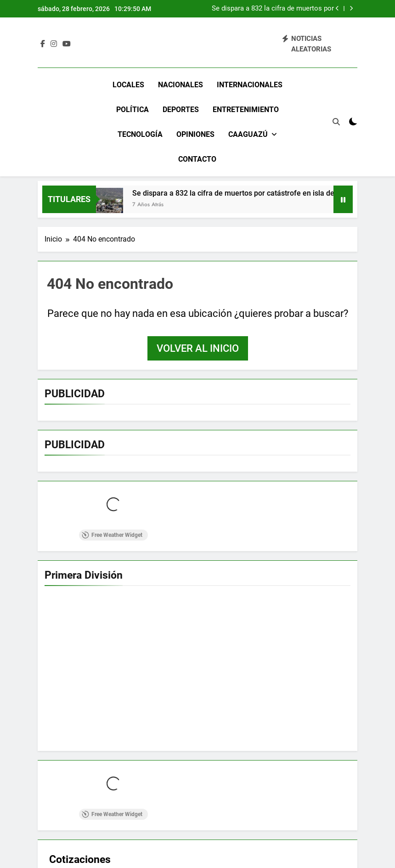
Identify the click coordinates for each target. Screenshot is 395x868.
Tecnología (140, 134)
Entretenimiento (246, 110)
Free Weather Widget (112, 535)
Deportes (181, 110)
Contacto (197, 159)
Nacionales (181, 85)
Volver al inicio (198, 348)
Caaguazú (248, 134)
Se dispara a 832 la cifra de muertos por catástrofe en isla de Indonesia (273, 9)
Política (133, 110)
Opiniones (195, 134)
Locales (128, 85)
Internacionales (250, 85)
